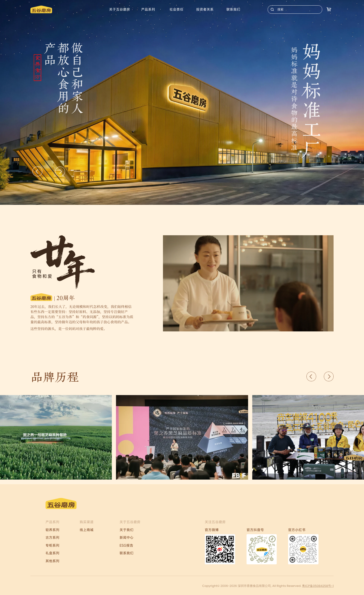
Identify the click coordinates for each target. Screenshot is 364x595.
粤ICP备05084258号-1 (318, 586)
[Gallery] (182, 102)
